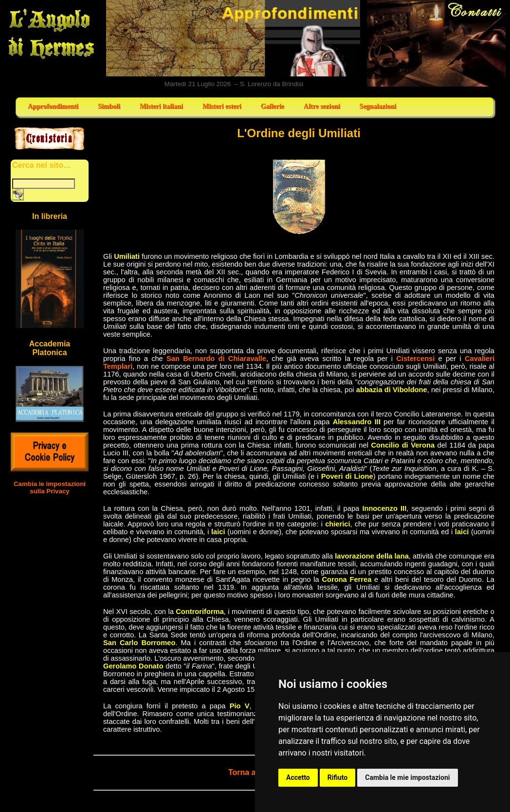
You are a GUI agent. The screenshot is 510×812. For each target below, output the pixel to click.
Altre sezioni (322, 106)
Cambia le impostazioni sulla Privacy (50, 487)
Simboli (109, 106)
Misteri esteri (222, 106)
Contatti (437, 43)
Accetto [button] (298, 777)
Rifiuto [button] (338, 777)
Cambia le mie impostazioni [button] (407, 777)
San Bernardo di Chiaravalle (216, 359)
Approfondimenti (53, 106)
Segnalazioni (378, 106)
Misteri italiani (161, 106)
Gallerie (273, 106)
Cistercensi (415, 359)
